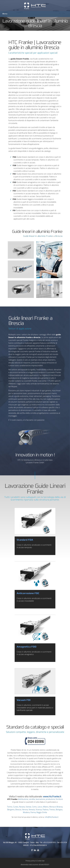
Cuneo (16, 807)
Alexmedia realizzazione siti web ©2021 (35, 865)
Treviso (52, 810)
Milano (46, 807)
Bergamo (11, 810)
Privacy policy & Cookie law (35, 861)
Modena (26, 812)
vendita (32, 799)
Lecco (40, 807)
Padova (46, 810)
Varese (28, 807)
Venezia (32, 810)
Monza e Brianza (56, 807)
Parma (33, 812)
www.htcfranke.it (52, 797)
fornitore (59, 799)
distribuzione (23, 799)
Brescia (18, 810)
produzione (50, 799)
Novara (22, 807)
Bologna (59, 810)
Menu (5, 14)
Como (34, 807)
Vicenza (39, 810)
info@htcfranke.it (52, 817)
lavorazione (40, 799)
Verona (25, 810)
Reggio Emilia (42, 812)
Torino (10, 807)
